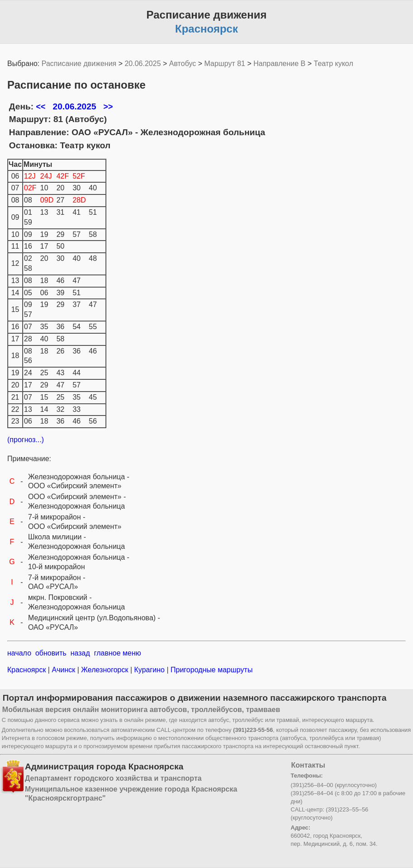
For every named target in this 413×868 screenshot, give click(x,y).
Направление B (279, 64)
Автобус (183, 64)
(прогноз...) (26, 440)
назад (80, 653)
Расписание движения (79, 64)
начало (19, 653)
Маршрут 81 (225, 64)
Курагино (149, 670)
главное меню (118, 653)
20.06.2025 (142, 64)
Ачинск (64, 670)
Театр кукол (334, 64)
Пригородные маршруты (211, 670)
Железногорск (105, 670)
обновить (51, 653)
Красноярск (28, 670)
